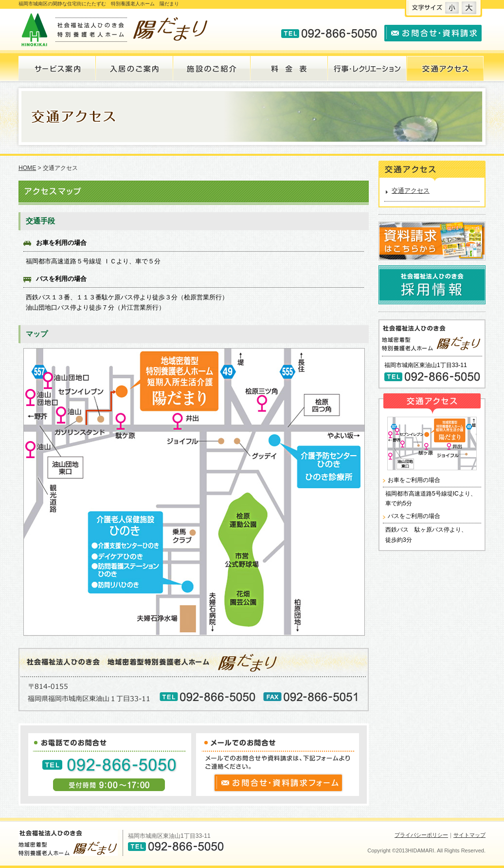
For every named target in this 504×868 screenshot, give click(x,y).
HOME (27, 168)
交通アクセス (411, 191)
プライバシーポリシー (421, 835)
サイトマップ (469, 835)
